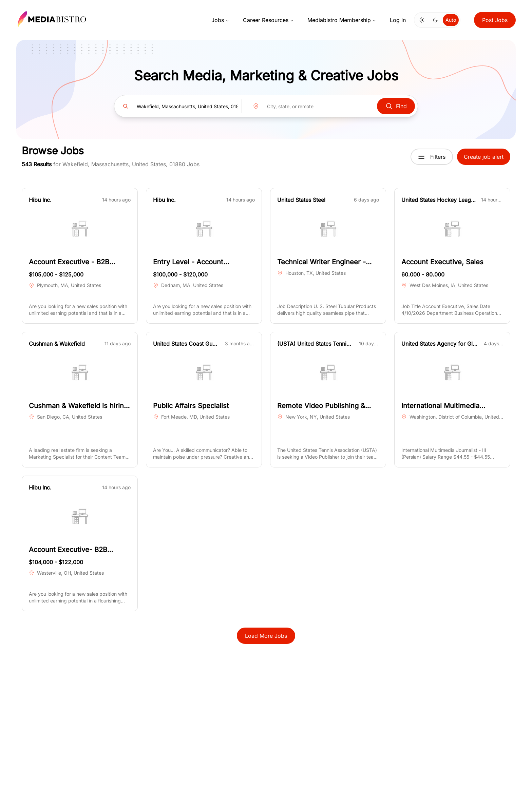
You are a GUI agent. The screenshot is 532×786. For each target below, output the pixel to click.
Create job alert (484, 157)
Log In (398, 20)
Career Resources (268, 20)
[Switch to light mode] (422, 20)
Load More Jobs (266, 636)
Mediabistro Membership (342, 20)
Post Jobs (495, 20)
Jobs (220, 20)
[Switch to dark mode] (435, 20)
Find (396, 106)
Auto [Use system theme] (451, 20)
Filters (432, 157)
